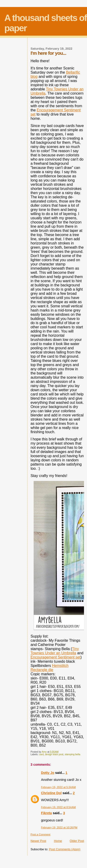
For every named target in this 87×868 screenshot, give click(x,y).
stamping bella (72, 754)
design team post (54, 754)
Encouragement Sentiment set (56, 657)
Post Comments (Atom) (65, 849)
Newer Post (38, 841)
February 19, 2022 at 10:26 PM (59, 827)
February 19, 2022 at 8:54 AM (58, 807)
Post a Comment (40, 834)
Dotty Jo (48, 773)
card (41, 754)
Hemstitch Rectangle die (50, 668)
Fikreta (47, 813)
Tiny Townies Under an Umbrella (55, 651)
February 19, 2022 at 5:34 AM (58, 787)
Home (58, 841)
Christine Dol (51, 793)
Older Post (77, 841)
